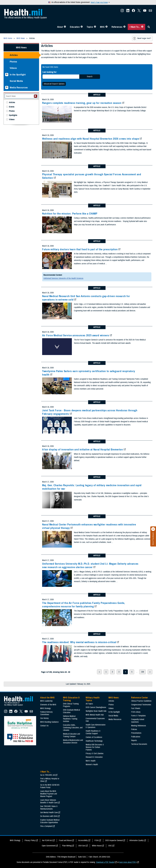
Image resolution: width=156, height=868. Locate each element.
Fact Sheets (136, 708)
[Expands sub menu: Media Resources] (7, 88)
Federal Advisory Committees (46, 713)
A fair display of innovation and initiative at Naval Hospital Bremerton (83, 450)
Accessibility (83, 840)
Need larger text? (142, 38)
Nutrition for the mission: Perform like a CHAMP (70, 214)
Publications (136, 737)
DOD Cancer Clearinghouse (96, 707)
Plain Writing (67, 846)
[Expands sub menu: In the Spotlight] (7, 75)
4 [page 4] (125, 672)
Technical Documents (139, 744)
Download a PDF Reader (105, 862)
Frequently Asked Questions (138, 721)
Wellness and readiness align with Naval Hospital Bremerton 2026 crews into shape (91, 139)
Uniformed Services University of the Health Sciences (63, 278)
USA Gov (82, 846)
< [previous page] (99, 672)
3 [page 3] (119, 672)
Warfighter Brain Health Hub (96, 711)
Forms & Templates (138, 716)
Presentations (136, 733)
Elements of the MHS (48, 705)
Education (75, 27)
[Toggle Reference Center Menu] (124, 27)
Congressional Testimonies (141, 705)
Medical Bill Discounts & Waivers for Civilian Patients (95, 747)
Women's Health (92, 765)
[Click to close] (153, 529)
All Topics (89, 704)
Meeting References (139, 726)
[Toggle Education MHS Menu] (82, 27)
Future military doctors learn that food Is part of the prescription (80, 249)
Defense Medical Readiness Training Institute (70, 719)
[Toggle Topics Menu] (95, 27)
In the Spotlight (18, 75)
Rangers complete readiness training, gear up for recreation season (82, 103)
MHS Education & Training (71, 699)
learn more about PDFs (128, 862)
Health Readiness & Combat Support (93, 732)
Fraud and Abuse (65, 840)
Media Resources (19, 88)
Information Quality (136, 840)
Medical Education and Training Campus (71, 735)
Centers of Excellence (94, 737)
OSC (110, 846)
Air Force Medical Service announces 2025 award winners (76, 335)
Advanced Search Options (54, 84)
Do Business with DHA (49, 816)
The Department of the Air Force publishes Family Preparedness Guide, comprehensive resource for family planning (84, 605)
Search (90, 77)
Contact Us (44, 726)
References (117, 27)
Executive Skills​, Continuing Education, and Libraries (73, 728)
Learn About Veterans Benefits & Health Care (49, 801)
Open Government (49, 846)
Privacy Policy (30, 840)
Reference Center (140, 698)
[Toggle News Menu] (106, 27)
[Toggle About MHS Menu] (65, 27)
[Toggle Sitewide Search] (149, 27)
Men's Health (91, 761)
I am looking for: (50, 72)
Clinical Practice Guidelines (141, 701)
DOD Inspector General (114, 840)
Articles (14, 55)
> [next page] (150, 672)
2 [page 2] (112, 672)
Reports (134, 740)
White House (97, 846)
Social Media (16, 81)
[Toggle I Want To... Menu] (142, 27)
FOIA (97, 840)
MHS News (21, 48)
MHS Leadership (46, 701)
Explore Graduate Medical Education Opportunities (50, 821)
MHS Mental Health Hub (95, 715)
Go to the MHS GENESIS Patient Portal (50, 786)
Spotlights (13, 115)
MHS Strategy (45, 708)
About (60, 27)
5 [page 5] (132, 672)
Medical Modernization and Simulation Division (73, 741)
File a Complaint (46, 826)
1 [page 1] (106, 672)
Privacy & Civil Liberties (95, 754)
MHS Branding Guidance (49, 722)
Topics (90, 27)
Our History (44, 718)
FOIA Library (136, 712)
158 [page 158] (142, 672)
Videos (13, 68)
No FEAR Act (47, 840)
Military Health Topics (93, 699)
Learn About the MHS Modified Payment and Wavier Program (49, 794)
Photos (13, 62)
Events (12, 107)
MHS (102, 27)
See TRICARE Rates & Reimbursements (49, 808)
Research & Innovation (94, 757)
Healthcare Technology (94, 741)
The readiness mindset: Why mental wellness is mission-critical (79, 642)
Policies (134, 729)
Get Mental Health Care (49, 812)
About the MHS (47, 698)
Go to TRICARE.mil (48, 775)
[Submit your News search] (36, 96)
